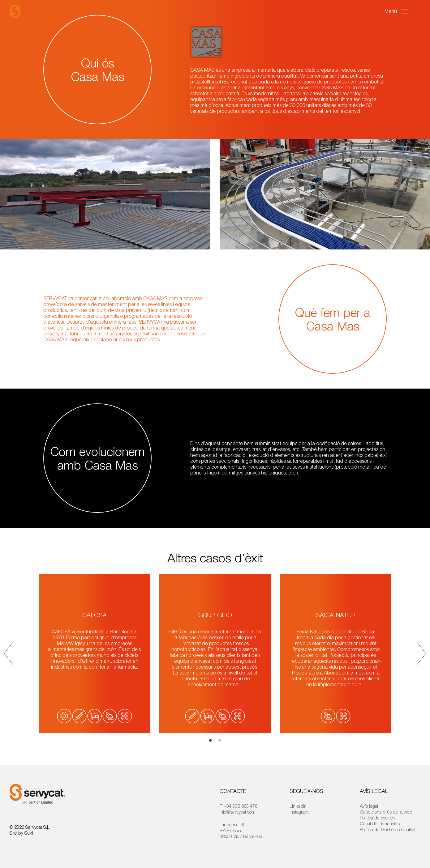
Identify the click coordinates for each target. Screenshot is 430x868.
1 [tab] (210, 741)
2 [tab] (220, 741)
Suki (29, 833)
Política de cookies (378, 818)
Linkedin (298, 806)
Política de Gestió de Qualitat (388, 829)
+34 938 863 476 (241, 806)
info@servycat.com (238, 812)
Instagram (299, 812)
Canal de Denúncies (380, 823)
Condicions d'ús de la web (386, 812)
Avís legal (369, 806)
